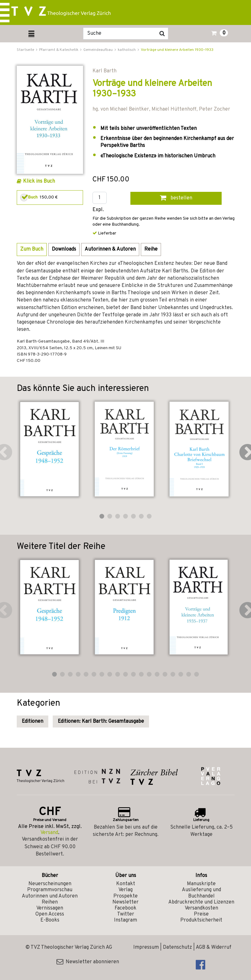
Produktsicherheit (201, 920)
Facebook (125, 908)
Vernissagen (50, 908)
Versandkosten (201, 908)
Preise (201, 914)
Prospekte (125, 896)
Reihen (50, 902)
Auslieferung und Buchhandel (201, 893)
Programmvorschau (50, 890)
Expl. (98, 210)
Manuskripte (201, 884)
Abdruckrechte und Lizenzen (201, 902)
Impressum (146, 947)
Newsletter (125, 902)
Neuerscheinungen (50, 884)
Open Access (50, 914)
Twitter (126, 914)
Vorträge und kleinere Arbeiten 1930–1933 (177, 50)
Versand (49, 833)
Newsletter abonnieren (88, 962)
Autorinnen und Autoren (50, 896)
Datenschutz (177, 947)
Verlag (125, 890)
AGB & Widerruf (214, 947)
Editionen (33, 721)
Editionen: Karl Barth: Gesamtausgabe (101, 721)
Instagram (125, 920)
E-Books (50, 920)
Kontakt (126, 884)
